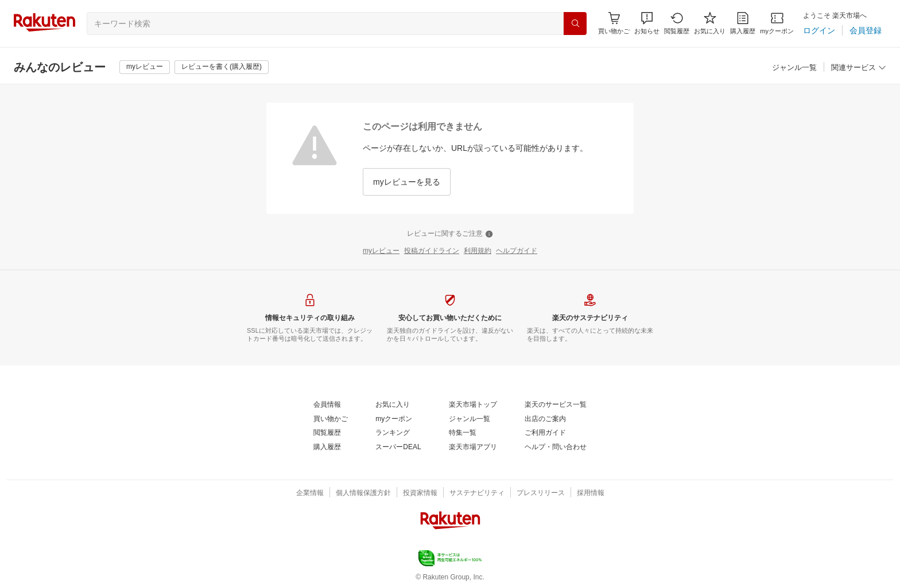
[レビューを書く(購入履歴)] (222, 67)
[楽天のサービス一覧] (556, 405)
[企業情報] (310, 493)
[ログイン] (819, 30)
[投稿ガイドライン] (432, 251)
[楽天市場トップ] (473, 405)
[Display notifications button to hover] (614, 23)
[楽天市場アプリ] (473, 447)
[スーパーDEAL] (398, 447)
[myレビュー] (145, 67)
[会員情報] (327, 405)
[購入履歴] (743, 23)
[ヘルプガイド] (517, 251)
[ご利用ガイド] (545, 433)
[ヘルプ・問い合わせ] (556, 447)
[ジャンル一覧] (794, 68)
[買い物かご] (331, 419)
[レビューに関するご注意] (450, 234)
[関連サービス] (859, 68)
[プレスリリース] (541, 493)
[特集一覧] (463, 433)
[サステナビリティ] (477, 493)
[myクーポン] (777, 23)
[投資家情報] (420, 493)
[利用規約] (478, 251)
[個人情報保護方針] (363, 493)
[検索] (575, 24)
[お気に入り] (710, 23)
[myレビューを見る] (407, 182)
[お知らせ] (647, 23)
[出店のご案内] (545, 419)
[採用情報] (591, 493)
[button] (647, 23)
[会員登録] (866, 30)
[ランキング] (393, 433)
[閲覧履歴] (677, 23)
